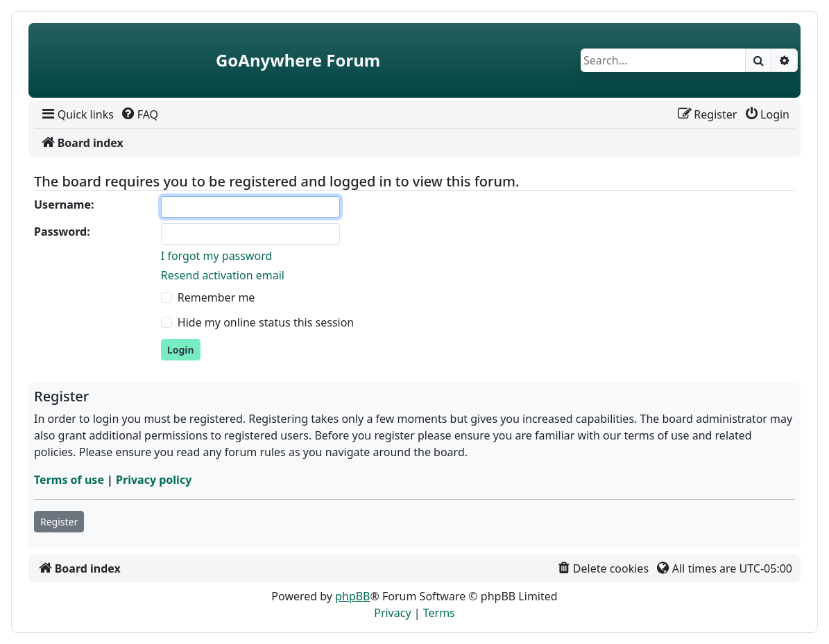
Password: (62, 232)
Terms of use (69, 480)
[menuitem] (77, 114)
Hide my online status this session (266, 322)
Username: (64, 204)
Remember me (216, 297)
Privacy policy (154, 480)
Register (59, 522)
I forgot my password (216, 256)
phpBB (352, 596)
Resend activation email (223, 275)
